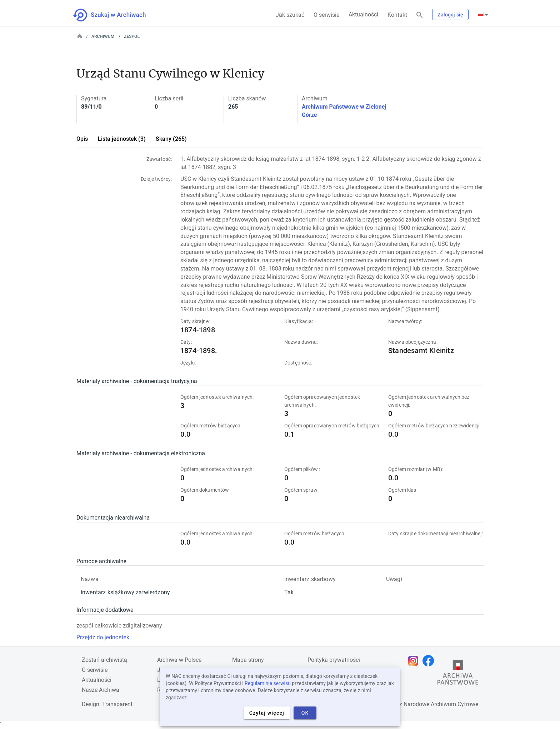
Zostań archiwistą (104, 660)
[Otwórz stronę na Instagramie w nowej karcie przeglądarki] (415, 661)
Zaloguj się (450, 15)
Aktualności (363, 14)
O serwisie (326, 15)
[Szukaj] (420, 15)
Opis (82, 139)
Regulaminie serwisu (268, 683)
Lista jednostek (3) (122, 139)
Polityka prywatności (334, 660)
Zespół (132, 36)
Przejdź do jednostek (103, 637)
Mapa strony (248, 660)
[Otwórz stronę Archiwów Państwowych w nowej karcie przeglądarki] (458, 674)
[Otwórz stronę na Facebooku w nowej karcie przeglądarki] (430, 661)
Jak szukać (290, 15)
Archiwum (103, 36)
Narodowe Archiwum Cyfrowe (441, 704)
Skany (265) (171, 139)
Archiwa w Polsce (179, 660)
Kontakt (397, 15)
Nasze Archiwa (101, 690)
